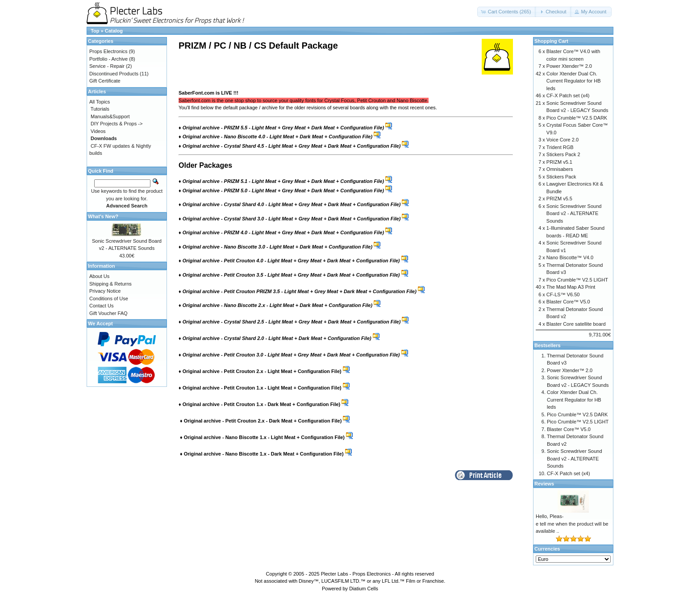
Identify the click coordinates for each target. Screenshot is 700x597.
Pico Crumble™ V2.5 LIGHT (577, 280)
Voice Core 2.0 (562, 140)
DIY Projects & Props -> (117, 124)
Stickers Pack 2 (563, 154)
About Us (99, 276)
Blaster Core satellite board (576, 324)
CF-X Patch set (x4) (568, 95)
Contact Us (101, 306)
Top (95, 31)
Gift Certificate (105, 81)
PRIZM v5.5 (559, 199)
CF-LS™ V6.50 (563, 294)
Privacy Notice (105, 291)
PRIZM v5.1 (559, 162)
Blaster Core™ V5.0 (568, 302)
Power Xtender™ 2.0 (569, 66)
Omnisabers (560, 169)
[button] (507, 12)
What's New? (103, 216)
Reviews (544, 484)
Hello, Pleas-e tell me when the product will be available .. (572, 524)
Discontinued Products (114, 74)
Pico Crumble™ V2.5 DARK (577, 118)
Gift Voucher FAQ (108, 313)
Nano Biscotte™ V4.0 (570, 257)
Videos (98, 131)
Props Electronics (108, 51)
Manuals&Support (110, 116)
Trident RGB (560, 147)
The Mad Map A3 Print (571, 287)
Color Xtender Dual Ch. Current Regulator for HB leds (574, 81)
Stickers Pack (561, 177)
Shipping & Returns (110, 284)
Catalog (114, 31)
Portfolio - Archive (108, 59)
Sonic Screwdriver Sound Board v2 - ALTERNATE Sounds (574, 214)
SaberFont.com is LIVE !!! (208, 93)
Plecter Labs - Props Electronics (356, 574)
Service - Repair (107, 66)
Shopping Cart (551, 41)
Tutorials (100, 109)
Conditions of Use (109, 298)
